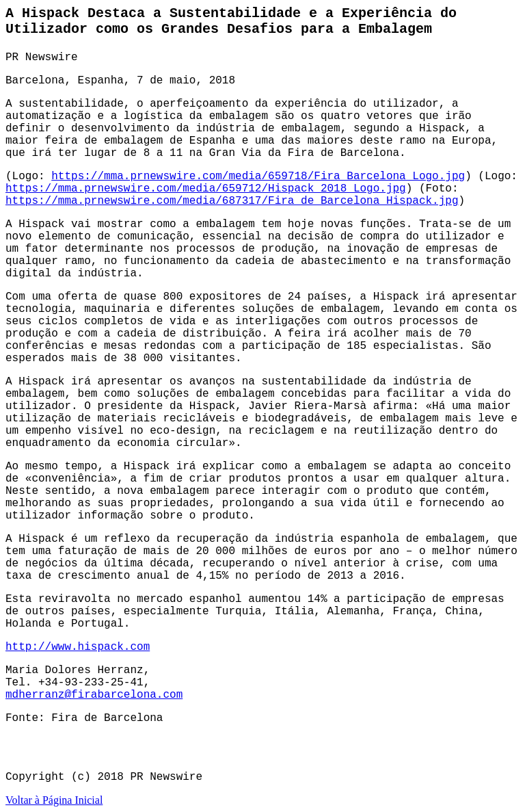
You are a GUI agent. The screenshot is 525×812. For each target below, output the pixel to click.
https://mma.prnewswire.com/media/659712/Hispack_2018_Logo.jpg (206, 189)
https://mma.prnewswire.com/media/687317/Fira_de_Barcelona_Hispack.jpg (232, 201)
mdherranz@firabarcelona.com (94, 695)
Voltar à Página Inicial (54, 800)
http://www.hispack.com (78, 647)
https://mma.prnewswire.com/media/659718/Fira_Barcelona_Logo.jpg (258, 176)
